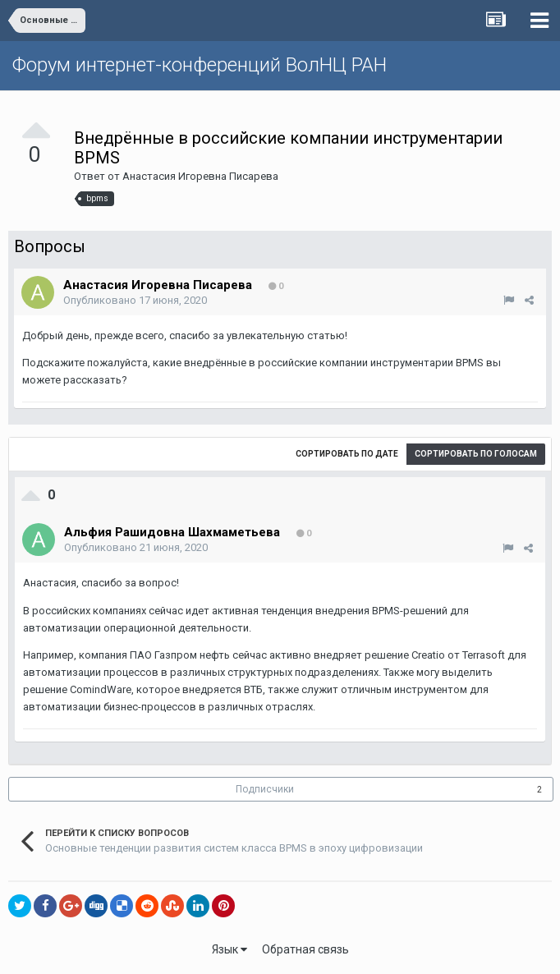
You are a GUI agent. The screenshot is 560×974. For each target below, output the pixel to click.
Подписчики (265, 789)
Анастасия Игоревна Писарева (200, 176)
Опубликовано (135, 300)
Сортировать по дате (347, 454)
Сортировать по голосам (476, 454)
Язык (230, 949)
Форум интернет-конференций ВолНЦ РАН (200, 65)
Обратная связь (305, 949)
